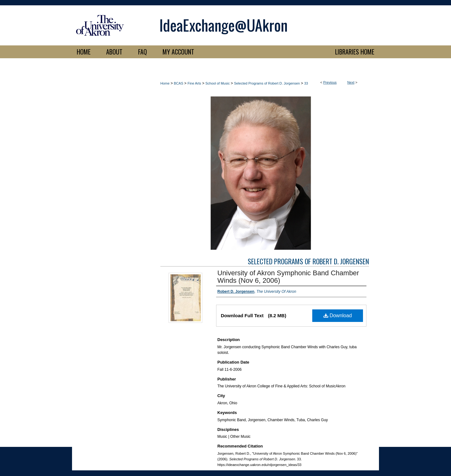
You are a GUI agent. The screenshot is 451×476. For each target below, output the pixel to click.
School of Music (218, 83)
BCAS (179, 83)
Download (338, 316)
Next (351, 82)
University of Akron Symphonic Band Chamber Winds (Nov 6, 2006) (288, 277)
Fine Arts (194, 83)
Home (165, 83)
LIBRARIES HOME (355, 52)
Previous (330, 82)
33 (306, 83)
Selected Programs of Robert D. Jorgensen (267, 83)
